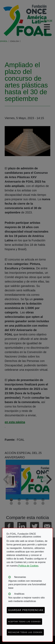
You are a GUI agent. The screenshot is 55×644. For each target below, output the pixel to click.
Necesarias (20, 577)
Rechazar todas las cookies (25, 632)
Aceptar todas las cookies (24, 622)
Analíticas (19, 594)
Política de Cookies (28, 566)
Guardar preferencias (26, 610)
